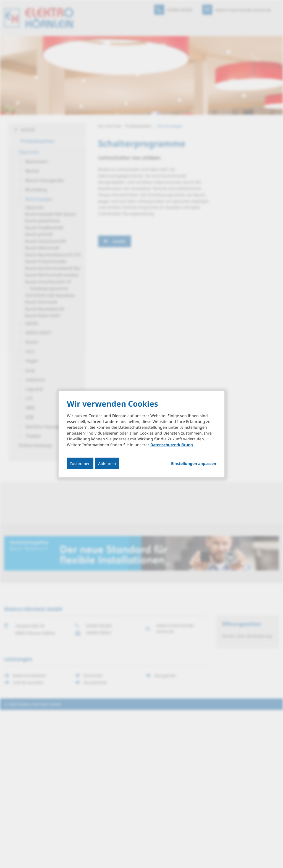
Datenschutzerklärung (172, 444)
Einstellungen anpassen (194, 463)
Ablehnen (107, 463)
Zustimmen (80, 463)
